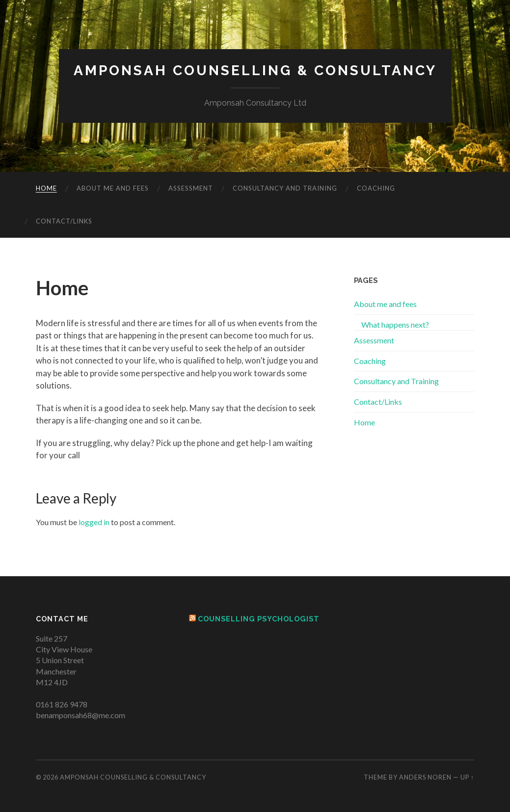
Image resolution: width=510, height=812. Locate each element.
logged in (94, 522)
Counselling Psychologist (259, 619)
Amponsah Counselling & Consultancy (255, 70)
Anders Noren (425, 777)
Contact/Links (64, 221)
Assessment (191, 188)
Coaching (376, 188)
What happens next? (395, 324)
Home (46, 188)
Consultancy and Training (285, 188)
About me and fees (113, 188)
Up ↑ (467, 777)
